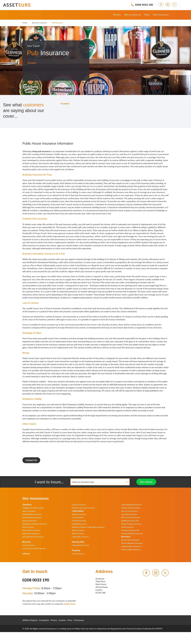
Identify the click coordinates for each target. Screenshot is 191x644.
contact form (69, 604)
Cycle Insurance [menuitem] (29, 545)
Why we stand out (133, 15)
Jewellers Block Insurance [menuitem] (131, 546)
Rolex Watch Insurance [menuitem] (31, 530)
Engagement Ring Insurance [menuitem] (33, 508)
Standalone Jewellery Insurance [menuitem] (35, 524)
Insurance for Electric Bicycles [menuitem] (34, 548)
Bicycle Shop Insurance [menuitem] (130, 540)
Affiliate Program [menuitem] (30, 620)
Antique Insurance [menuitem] (79, 514)
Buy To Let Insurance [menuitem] (129, 511)
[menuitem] (162, 5)
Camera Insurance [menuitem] (79, 505)
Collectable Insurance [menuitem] (80, 537)
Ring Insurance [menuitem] (28, 527)
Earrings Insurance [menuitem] (30, 521)
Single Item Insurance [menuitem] (31, 533)
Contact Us (31, 460)
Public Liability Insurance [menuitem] (131, 549)
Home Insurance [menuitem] (78, 554)
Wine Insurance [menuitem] (78, 533)
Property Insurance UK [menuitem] (130, 530)
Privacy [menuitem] (54, 620)
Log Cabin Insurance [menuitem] (129, 514)
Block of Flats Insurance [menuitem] (131, 517)
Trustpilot (32, 63)
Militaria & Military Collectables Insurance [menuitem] (88, 527)
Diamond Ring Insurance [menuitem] (32, 517)
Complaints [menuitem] (44, 620)
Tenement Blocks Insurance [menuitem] (132, 533)
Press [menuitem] (70, 620)
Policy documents (161, 15)
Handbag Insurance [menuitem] (79, 524)
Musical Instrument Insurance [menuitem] (83, 508)
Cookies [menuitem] (62, 620)
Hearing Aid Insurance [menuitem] (80, 545)
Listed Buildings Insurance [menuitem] (131, 505)
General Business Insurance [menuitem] (132, 543)
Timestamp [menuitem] (79, 620)
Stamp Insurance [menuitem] (78, 530)
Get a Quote (146, 482)
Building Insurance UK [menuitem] (130, 521)
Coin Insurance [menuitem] (78, 517)
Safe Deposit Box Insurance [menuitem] (33, 537)
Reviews (117, 15)
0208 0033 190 (36, 580)
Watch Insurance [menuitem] (29, 511)
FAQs (147, 15)
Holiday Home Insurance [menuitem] (131, 508)
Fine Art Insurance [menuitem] (79, 521)
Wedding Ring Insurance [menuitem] (32, 514)
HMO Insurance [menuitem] (128, 527)
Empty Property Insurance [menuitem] (131, 524)
